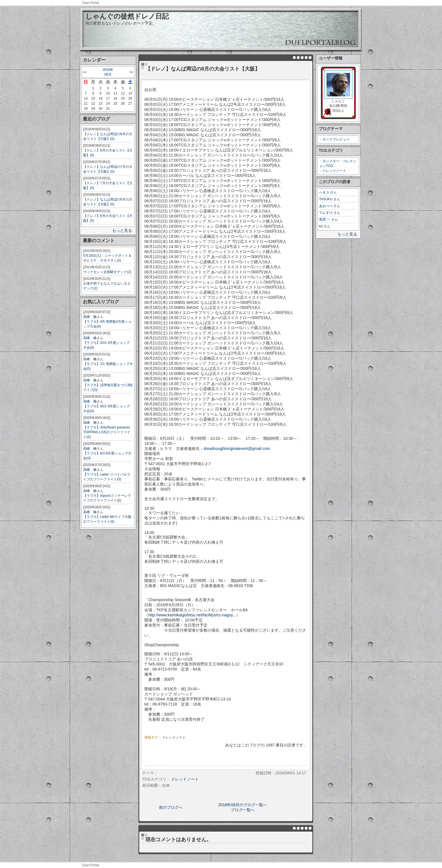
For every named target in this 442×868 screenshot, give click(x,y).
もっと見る (122, 230)
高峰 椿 (90, 317)
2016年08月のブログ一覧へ (243, 805)
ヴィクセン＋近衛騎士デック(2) (107, 272)
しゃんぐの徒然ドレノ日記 (127, 16)
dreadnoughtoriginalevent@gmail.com (237, 449)
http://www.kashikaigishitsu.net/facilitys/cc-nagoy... (192, 615)
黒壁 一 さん (329, 219)
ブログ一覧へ (243, 810)
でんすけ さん (330, 213)
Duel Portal (91, 3)
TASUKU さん (330, 199)
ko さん (325, 226)
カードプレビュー (336, 139)
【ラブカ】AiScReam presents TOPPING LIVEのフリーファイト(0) (107, 432)
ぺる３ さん (328, 192)
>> (131, 72)
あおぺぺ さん (330, 206)
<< (85, 72)
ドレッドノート (334, 171)
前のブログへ (171, 807)
